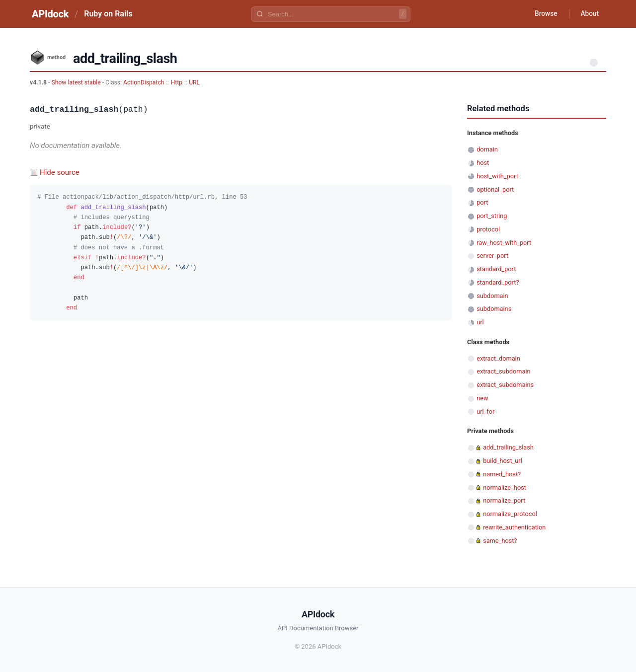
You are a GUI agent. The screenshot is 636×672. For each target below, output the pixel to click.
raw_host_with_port (504, 243)
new (482, 398)
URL (194, 82)
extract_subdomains (505, 385)
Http (177, 82)
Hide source (60, 172)
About (589, 14)
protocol (488, 229)
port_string (492, 216)
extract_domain (498, 358)
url (480, 322)
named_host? (502, 474)
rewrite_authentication (514, 527)
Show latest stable (77, 82)
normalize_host (505, 487)
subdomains (494, 309)
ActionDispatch (144, 82)
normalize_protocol (510, 514)
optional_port (495, 189)
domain (487, 149)
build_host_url (503, 461)
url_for (485, 411)
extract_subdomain (503, 371)
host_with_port (497, 176)
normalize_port (504, 500)
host (483, 163)
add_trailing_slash (508, 447)
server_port (492, 256)
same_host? (500, 541)
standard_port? (498, 282)
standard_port (496, 269)
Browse (544, 14)
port (482, 202)
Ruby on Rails (108, 14)
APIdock (50, 14)
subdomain (492, 296)
